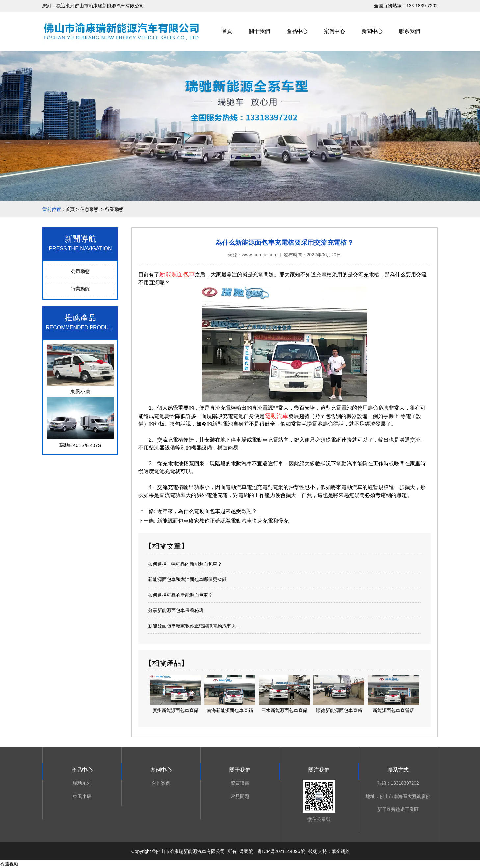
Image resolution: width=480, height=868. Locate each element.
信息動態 (89, 209)
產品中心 (297, 31)
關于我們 (259, 31)
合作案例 (161, 783)
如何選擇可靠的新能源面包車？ (180, 595)
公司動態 (80, 271)
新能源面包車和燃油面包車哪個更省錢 (187, 579)
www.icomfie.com (259, 255)
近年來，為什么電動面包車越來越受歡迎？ (206, 511)
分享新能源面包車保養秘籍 (176, 610)
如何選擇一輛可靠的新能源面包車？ (185, 564)
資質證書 (240, 783)
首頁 (227, 31)
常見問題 (240, 796)
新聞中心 (372, 31)
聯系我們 (410, 31)
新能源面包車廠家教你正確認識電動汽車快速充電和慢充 (222, 521)
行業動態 (80, 289)
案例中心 (334, 31)
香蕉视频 (9, 864)
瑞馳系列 (82, 783)
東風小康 (82, 796)
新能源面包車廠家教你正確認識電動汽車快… (194, 626)
